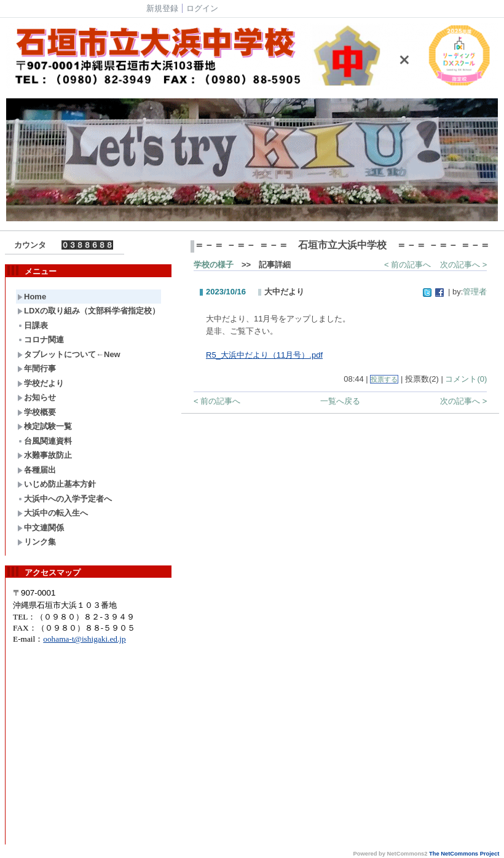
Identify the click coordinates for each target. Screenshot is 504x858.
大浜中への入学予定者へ (65, 499)
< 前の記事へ (408, 265)
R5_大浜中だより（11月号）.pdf (264, 355)
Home (32, 297)
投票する (384, 379)
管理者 (475, 292)
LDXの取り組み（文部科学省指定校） (89, 311)
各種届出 (37, 470)
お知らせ (37, 397)
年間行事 (37, 368)
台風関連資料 (45, 441)
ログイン (202, 8)
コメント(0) (466, 379)
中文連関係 (41, 528)
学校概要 (37, 412)
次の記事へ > (463, 265)
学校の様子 (214, 265)
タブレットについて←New (69, 354)
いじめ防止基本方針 (57, 484)
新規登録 (162, 8)
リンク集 (37, 542)
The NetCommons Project (464, 854)
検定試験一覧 (45, 426)
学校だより (41, 383)
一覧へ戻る (340, 401)
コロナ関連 (41, 340)
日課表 (33, 325)
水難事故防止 (45, 455)
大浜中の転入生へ (53, 513)
